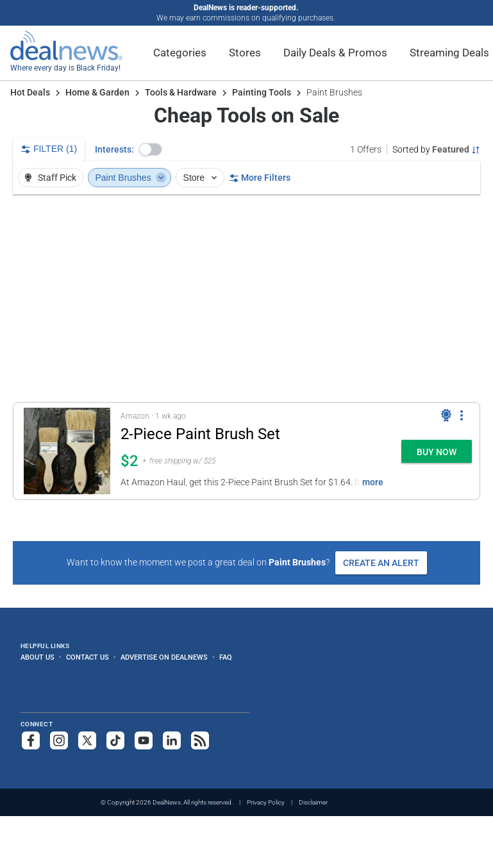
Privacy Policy (266, 802)
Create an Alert (381, 563)
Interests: (114, 149)
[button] (151, 149)
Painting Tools (262, 92)
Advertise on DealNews (164, 657)
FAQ (226, 657)
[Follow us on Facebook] (31, 740)
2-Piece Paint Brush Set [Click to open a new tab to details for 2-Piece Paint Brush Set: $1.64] (200, 434)
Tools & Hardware (181, 92)
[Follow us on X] (87, 740)
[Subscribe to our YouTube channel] (144, 740)
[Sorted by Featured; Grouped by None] (436, 149)
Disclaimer (313, 802)
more (373, 482)
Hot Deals (30, 92)
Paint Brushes (131, 178)
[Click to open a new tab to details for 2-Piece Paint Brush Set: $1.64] (67, 451)
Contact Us (88, 657)
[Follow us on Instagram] (59, 740)
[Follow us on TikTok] (115, 740)
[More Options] (462, 415)
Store (202, 178)
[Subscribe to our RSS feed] (200, 740)
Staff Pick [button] (50, 178)
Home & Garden (97, 92)
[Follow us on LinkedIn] (172, 740)
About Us (38, 657)
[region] (246, 298)
